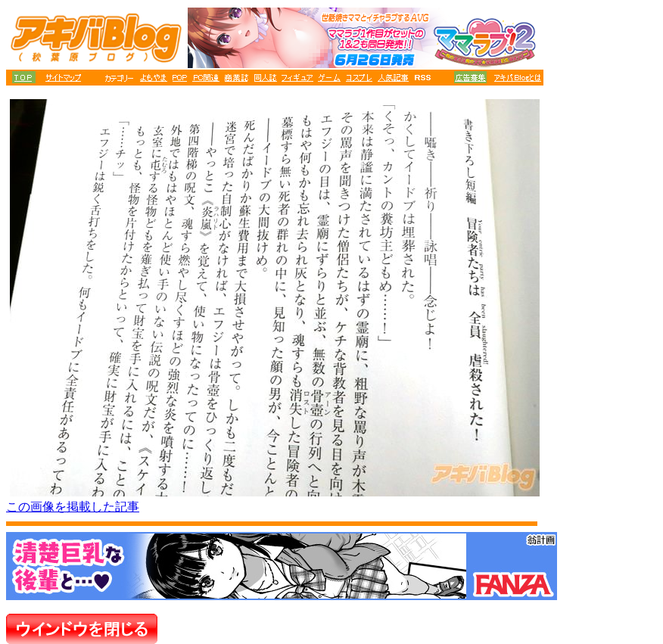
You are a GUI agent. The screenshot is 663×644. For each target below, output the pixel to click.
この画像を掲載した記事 (73, 507)
